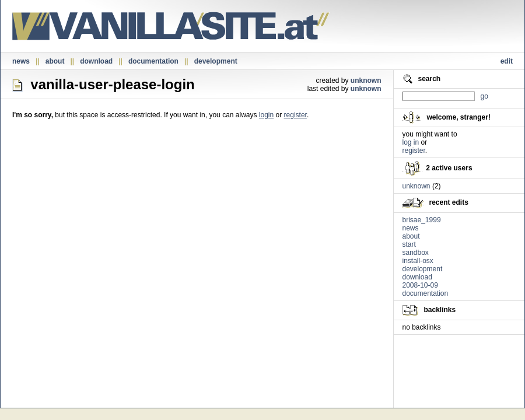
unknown (366, 80)
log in (411, 142)
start (409, 244)
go (484, 96)
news (21, 61)
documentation (153, 61)
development (216, 61)
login (266, 115)
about (55, 61)
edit (507, 61)
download (96, 61)
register (295, 115)
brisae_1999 (422, 220)
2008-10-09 (420, 285)
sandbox (416, 253)
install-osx (418, 261)
